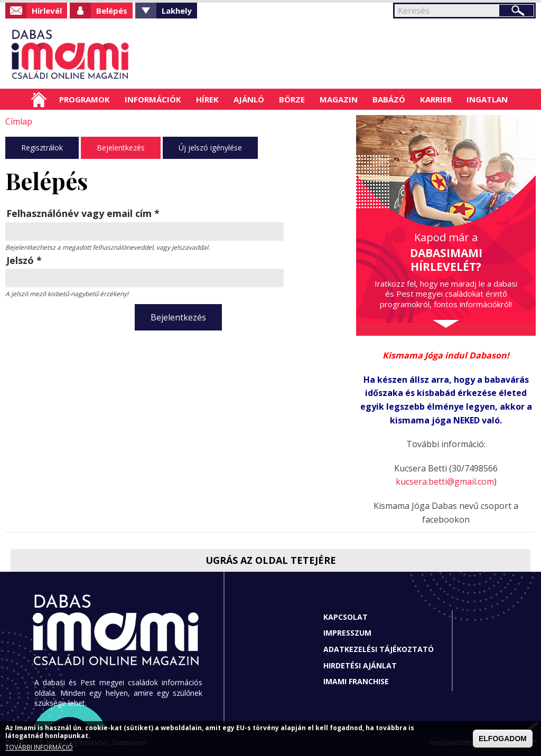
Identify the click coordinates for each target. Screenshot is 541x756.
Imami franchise (356, 681)
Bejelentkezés (121, 148)
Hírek (207, 99)
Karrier (436, 99)
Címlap (39, 99)
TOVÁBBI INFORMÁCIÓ (39, 747)
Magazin (339, 99)
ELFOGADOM (503, 739)
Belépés (112, 11)
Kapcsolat (346, 617)
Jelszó (24, 260)
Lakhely (177, 11)
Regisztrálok (42, 148)
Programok (85, 99)
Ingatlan (487, 99)
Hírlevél (47, 11)
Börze (292, 99)
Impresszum (347, 633)
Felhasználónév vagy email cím (83, 213)
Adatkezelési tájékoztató (379, 649)
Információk (153, 99)
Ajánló (249, 99)
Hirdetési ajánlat (360, 665)
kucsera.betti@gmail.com (445, 481)
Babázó (389, 99)
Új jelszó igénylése (210, 148)
